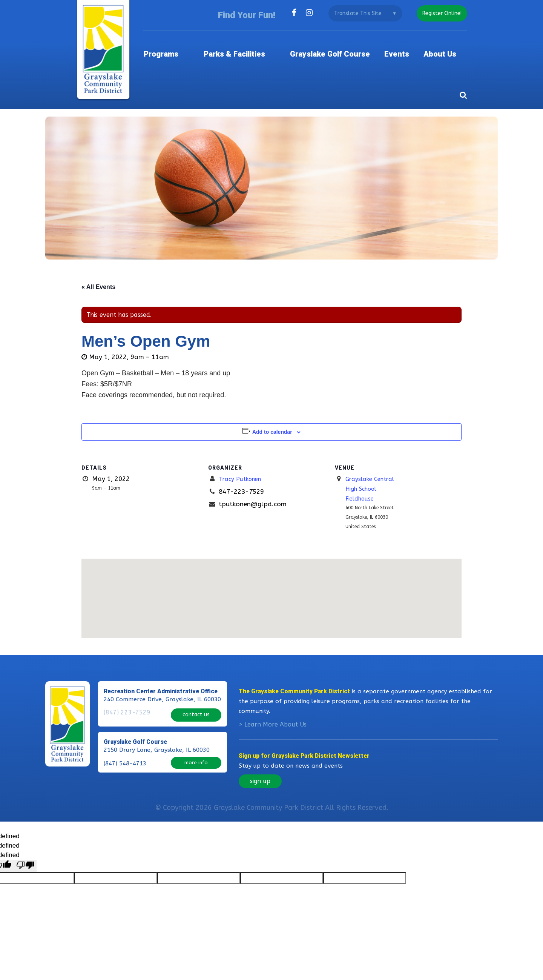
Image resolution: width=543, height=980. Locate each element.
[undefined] (25, 864)
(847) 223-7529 (125, 711)
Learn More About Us (275, 723)
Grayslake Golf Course (338, 47)
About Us (450, 47)
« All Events (98, 276)
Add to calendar (272, 421)
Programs (183, 47)
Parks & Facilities (249, 47)
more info (196, 756)
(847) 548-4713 (125, 757)
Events (406, 47)
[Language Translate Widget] (362, 13)
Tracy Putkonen (243, 468)
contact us (196, 710)
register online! (440, 13)
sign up (260, 780)
